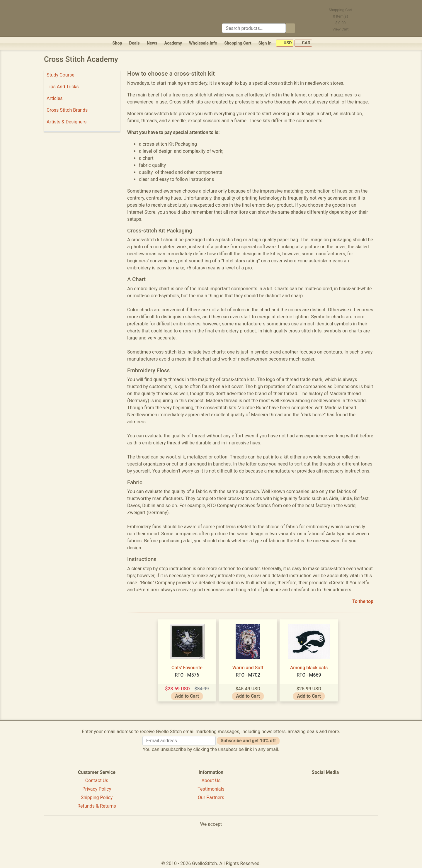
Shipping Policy (97, 797)
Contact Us (97, 780)
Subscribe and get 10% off (248, 741)
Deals (135, 43)
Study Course (61, 75)
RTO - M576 (187, 675)
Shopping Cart (238, 43)
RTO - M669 (309, 675)
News (152, 43)
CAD (303, 43)
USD (285, 43)
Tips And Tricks (63, 87)
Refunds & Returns (97, 806)
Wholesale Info (203, 43)
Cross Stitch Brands (67, 110)
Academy (173, 43)
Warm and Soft (248, 668)
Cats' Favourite (187, 668)
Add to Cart (187, 696)
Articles (55, 98)
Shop (117, 43)
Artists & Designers (67, 122)
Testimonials (211, 789)
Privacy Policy (97, 789)
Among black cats (309, 668)
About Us (211, 780)
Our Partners (211, 797)
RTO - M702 (248, 675)
